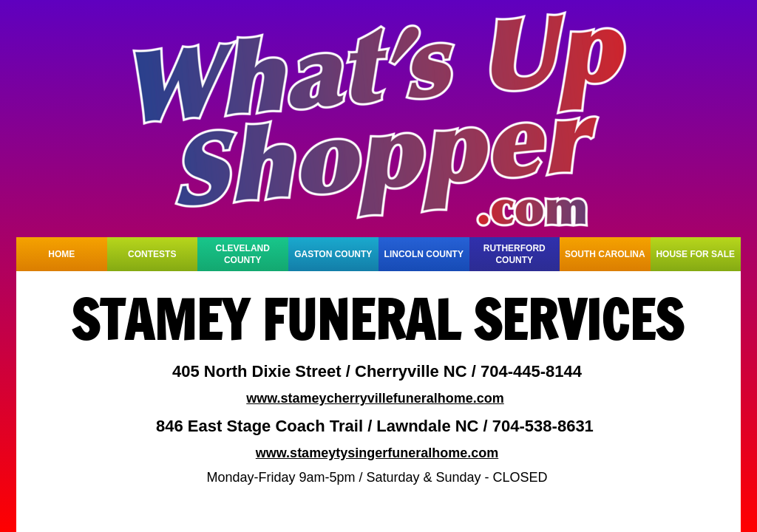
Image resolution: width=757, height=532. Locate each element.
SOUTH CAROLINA (605, 254)
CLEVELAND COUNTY (243, 254)
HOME (61, 254)
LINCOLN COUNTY (424, 254)
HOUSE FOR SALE (695, 254)
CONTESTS (152, 254)
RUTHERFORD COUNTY (515, 254)
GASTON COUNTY (333, 254)
